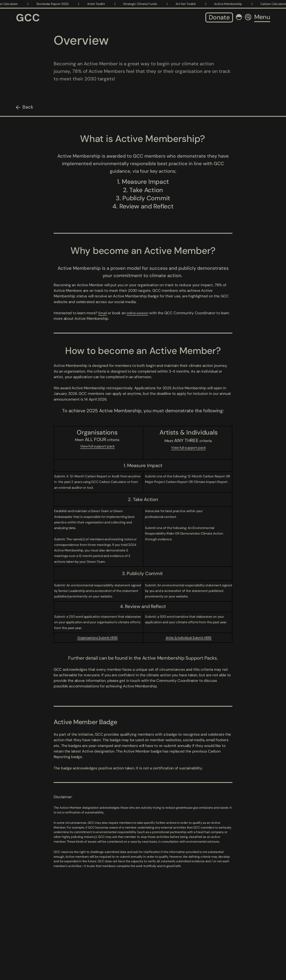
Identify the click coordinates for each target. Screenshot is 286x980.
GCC (28, 18)
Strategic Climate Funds (143, 4)
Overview (81, 40)
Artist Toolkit (99, 4)
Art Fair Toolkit (189, 4)
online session (139, 313)
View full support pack (97, 446)
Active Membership (231, 4)
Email (103, 313)
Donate (219, 17)
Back (28, 107)
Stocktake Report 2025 (56, 4)
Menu (262, 17)
